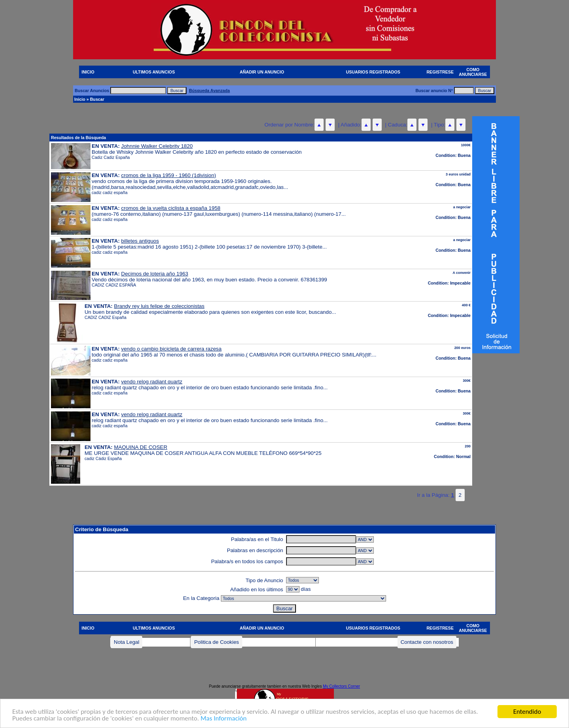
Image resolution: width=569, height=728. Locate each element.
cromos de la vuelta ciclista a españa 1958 (171, 208)
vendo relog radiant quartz (152, 382)
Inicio (80, 99)
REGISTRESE (440, 72)
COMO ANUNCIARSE (473, 72)
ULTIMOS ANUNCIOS (154, 72)
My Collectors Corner (341, 686)
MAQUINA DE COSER (141, 447)
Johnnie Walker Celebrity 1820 (157, 146)
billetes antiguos (140, 241)
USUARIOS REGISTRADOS (373, 72)
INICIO (88, 72)
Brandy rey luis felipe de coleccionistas (159, 306)
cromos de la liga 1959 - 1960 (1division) (169, 175)
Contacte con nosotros (427, 642)
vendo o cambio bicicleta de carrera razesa (171, 349)
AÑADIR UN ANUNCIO (262, 72)
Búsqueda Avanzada (209, 91)
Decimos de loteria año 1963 (155, 274)
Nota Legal (126, 642)
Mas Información (223, 723)
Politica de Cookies (216, 642)
